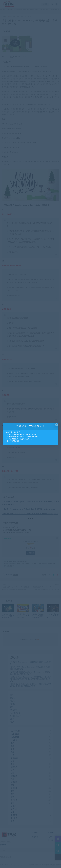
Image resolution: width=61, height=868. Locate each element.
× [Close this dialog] (57, 425)
